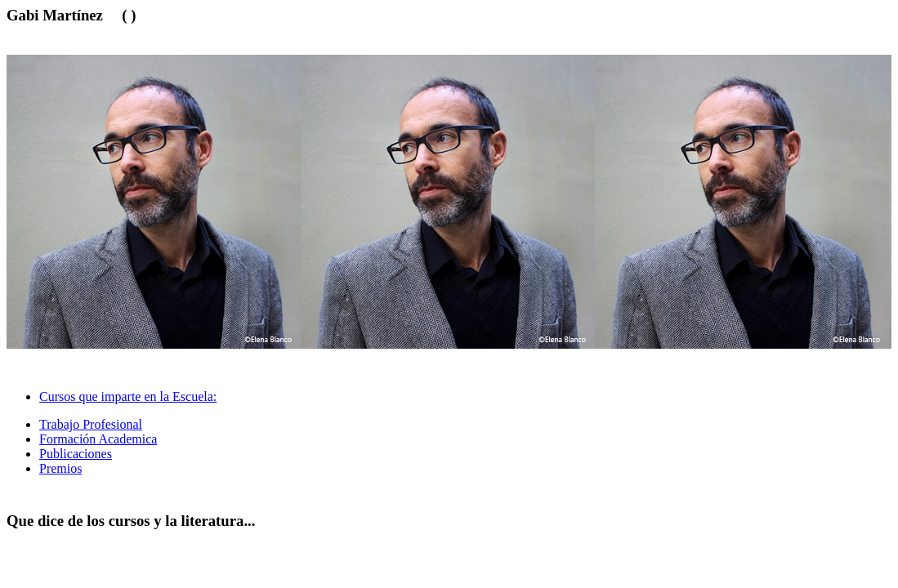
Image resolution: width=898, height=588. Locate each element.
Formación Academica (98, 439)
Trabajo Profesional (91, 424)
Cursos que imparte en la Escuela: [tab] (128, 396)
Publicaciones (76, 454)
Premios (60, 468)
